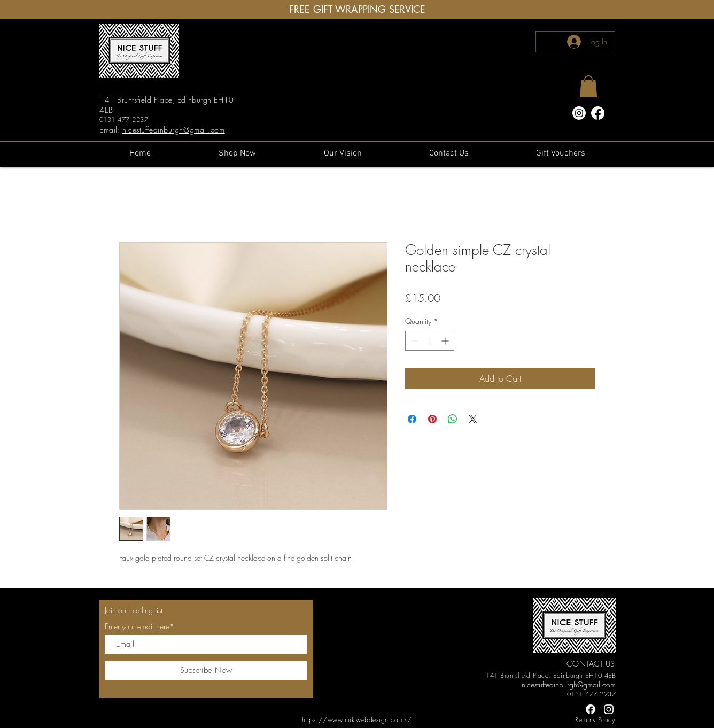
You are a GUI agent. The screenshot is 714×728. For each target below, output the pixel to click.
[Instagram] (579, 113)
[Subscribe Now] (206, 671)
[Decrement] (413, 341)
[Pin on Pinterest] (432, 419)
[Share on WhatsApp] (453, 419)
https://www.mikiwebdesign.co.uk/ (357, 720)
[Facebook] (598, 113)
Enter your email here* (139, 626)
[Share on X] (473, 419)
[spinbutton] (430, 341)
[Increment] (446, 341)
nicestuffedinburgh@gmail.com (174, 130)
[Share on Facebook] (412, 419)
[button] (588, 86)
